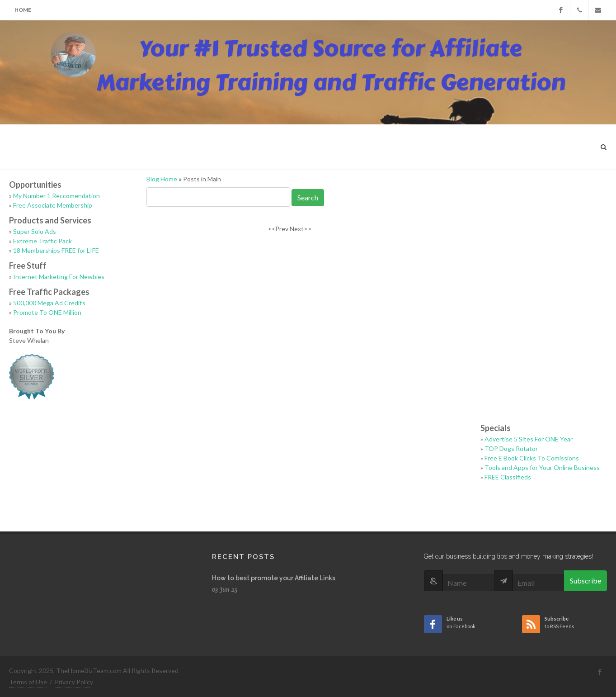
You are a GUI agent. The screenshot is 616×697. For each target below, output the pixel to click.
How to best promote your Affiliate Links (274, 578)
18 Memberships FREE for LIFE (56, 250)
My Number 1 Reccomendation (56, 196)
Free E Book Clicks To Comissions (532, 458)
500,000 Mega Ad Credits (49, 303)
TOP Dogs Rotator (511, 448)
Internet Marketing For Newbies (59, 277)
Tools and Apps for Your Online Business (542, 467)
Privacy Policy (74, 682)
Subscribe (585, 581)
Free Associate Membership (53, 205)
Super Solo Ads (35, 231)
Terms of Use (28, 682)
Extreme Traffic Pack (42, 241)
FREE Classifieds (508, 477)
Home (23, 10)
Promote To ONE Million (47, 312)
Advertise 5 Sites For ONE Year (529, 439)
